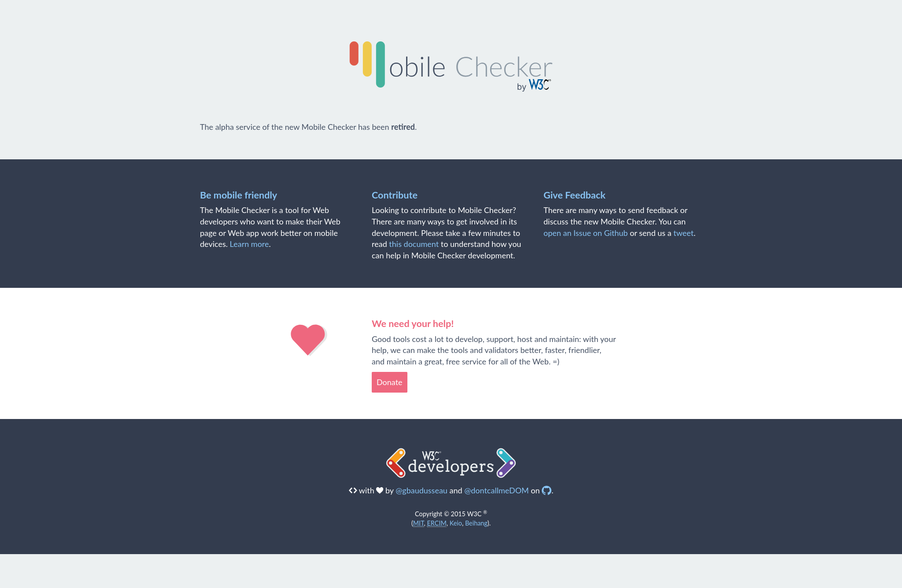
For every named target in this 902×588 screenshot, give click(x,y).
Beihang (476, 523)
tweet (684, 233)
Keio (456, 523)
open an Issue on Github (586, 233)
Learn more (250, 244)
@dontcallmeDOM (497, 490)
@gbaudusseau (421, 490)
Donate (390, 382)
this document (414, 244)
